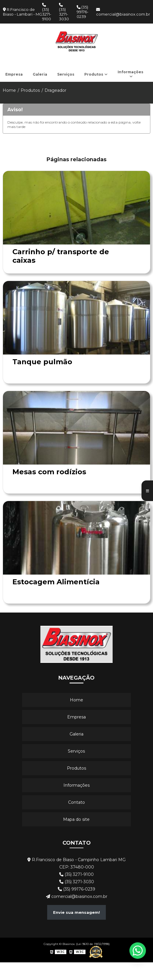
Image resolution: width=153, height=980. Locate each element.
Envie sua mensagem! (76, 912)
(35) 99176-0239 (83, 12)
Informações (130, 72)
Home (9, 90)
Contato (76, 802)
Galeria (40, 74)
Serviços (66, 74)
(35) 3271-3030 (64, 12)
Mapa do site (76, 819)
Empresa (14, 74)
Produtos (94, 74)
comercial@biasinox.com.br (123, 12)
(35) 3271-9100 (47, 12)
